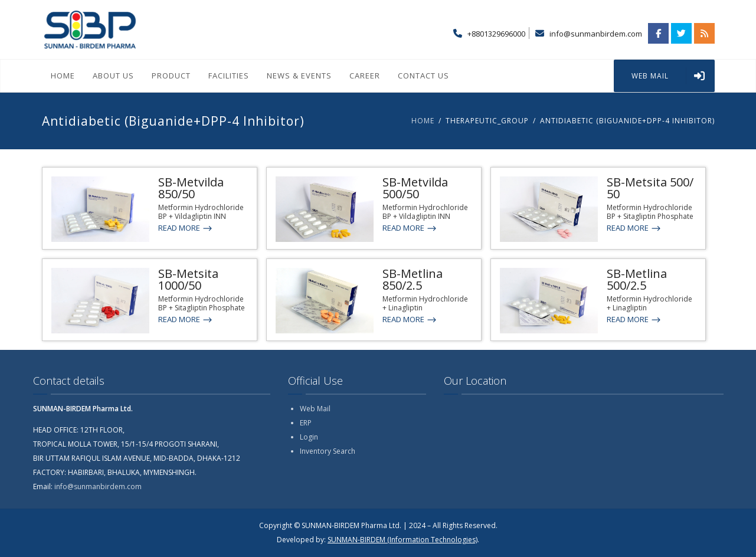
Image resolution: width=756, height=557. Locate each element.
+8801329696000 (496, 34)
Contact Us (423, 76)
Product (171, 76)
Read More (186, 228)
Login (309, 437)
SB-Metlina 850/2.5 (413, 279)
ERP (306, 423)
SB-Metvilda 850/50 (191, 188)
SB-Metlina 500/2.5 (637, 279)
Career (365, 76)
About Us (113, 76)
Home (63, 76)
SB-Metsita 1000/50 (188, 279)
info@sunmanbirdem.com (596, 34)
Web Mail (315, 409)
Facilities (229, 76)
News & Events (299, 76)
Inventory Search (328, 451)
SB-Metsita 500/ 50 (650, 188)
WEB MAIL (673, 76)
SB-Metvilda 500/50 (415, 188)
